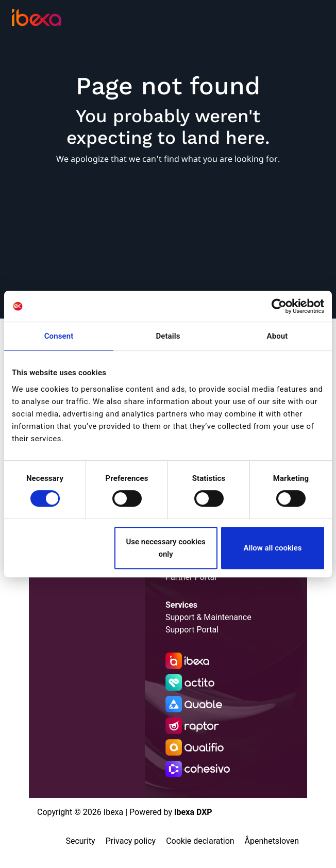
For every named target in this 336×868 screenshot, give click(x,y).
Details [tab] (168, 336)
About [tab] (278, 336)
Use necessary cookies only (165, 548)
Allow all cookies (272, 548)
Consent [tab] (59, 336)
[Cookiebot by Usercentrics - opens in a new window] (279, 306)
